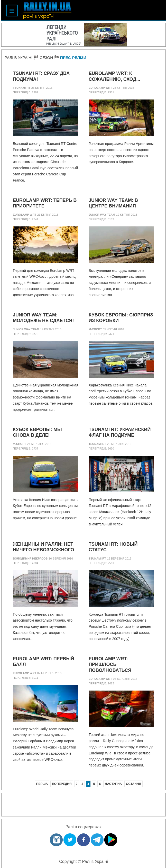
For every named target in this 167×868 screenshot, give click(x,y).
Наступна (113, 784)
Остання (133, 784)
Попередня (62, 784)
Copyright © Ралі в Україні (83, 861)
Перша (42, 784)
